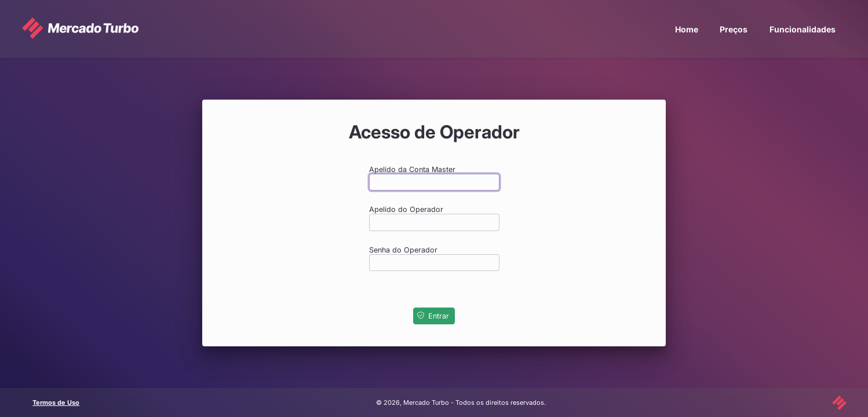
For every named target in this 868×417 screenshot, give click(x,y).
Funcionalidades (803, 29)
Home (687, 29)
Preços (734, 29)
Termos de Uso (56, 403)
